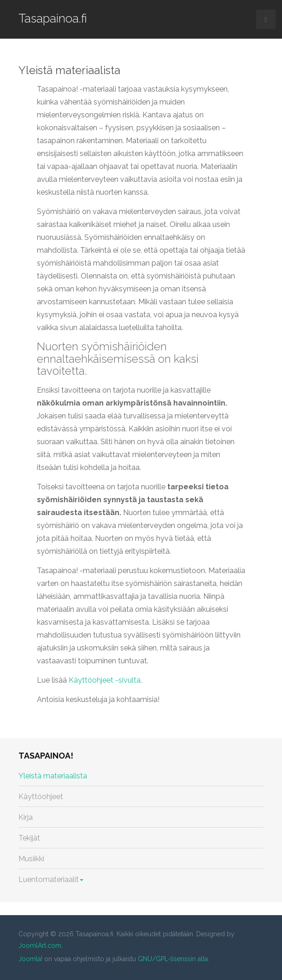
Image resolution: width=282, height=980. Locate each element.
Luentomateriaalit (51, 879)
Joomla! (30, 959)
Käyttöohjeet (41, 797)
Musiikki (31, 859)
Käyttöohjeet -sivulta (105, 680)
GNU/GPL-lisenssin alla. (173, 959)
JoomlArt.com (40, 945)
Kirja (26, 817)
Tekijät (29, 838)
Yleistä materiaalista (69, 70)
